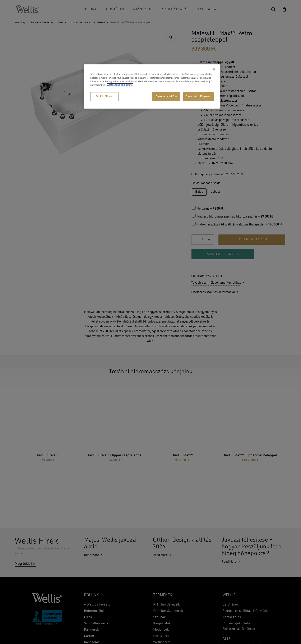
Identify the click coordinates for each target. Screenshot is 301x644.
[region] (152, 86)
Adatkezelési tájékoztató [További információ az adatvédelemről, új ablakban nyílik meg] (120, 85)
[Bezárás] (214, 69)
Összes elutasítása (166, 96)
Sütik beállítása (104, 96)
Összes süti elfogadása (198, 96)
